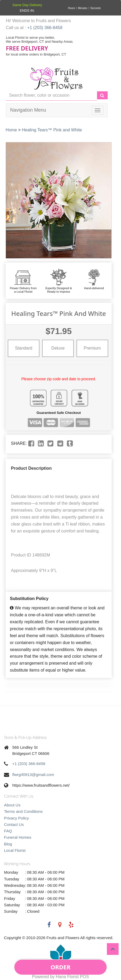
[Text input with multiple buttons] (51, 95)
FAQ (8, 831)
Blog (8, 844)
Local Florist (15, 850)
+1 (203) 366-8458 (45, 28)
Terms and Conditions (23, 811)
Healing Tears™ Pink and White (52, 130)
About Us (12, 805)
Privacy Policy (16, 818)
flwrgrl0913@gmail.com (33, 775)
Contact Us (14, 824)
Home (11, 130)
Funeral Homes (18, 837)
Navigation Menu (28, 110)
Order (61, 967)
